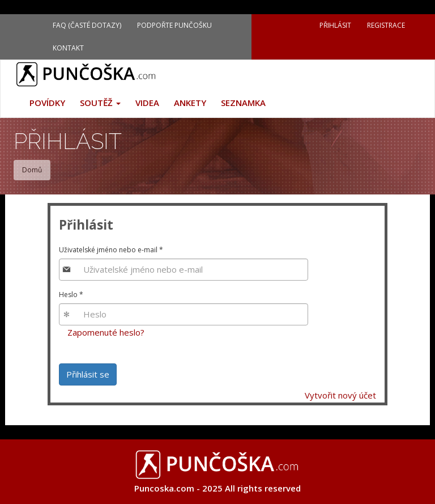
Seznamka (243, 103)
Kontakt (68, 48)
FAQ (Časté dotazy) (87, 25)
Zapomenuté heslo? (106, 332)
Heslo (71, 295)
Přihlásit (335, 25)
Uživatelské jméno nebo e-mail (111, 250)
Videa (147, 103)
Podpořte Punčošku (174, 25)
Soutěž (100, 103)
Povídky (47, 103)
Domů (32, 170)
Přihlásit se (88, 374)
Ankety (190, 103)
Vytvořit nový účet (340, 395)
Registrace (386, 25)
